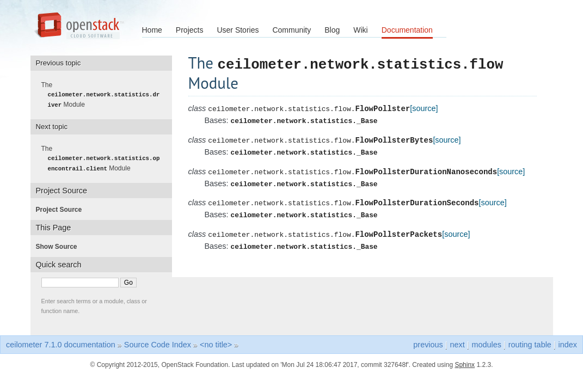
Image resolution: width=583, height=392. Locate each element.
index (568, 344)
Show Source (60, 246)
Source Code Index (158, 344)
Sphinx (465, 364)
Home (152, 30)
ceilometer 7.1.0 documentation (61, 344)
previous (428, 344)
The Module (104, 95)
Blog (332, 30)
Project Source (62, 209)
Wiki (360, 30)
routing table (530, 344)
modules (486, 344)
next (458, 344)
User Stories (238, 30)
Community (291, 30)
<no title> (216, 344)
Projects (190, 30)
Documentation (407, 30)
